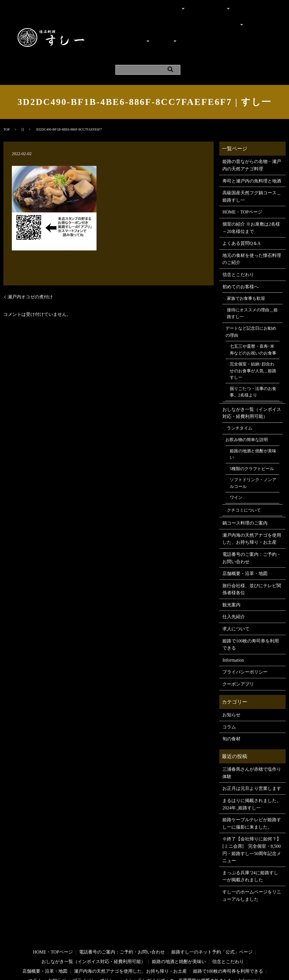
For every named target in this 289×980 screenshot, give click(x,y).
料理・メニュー (126, 25)
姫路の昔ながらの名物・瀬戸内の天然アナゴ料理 (252, 131)
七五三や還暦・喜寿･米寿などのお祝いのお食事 (253, 315)
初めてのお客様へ (240, 252)
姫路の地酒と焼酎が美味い (253, 420)
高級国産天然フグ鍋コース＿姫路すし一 (252, 162)
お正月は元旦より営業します (252, 754)
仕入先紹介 (234, 582)
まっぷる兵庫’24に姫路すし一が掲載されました (250, 842)
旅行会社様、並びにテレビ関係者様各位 (252, 555)
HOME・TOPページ (131, 5)
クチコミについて (244, 475)
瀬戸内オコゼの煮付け (30, 262)
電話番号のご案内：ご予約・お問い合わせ (252, 524)
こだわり (164, 5)
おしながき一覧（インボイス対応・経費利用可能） (252, 378)
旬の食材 (231, 704)
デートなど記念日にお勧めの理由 (251, 297)
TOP (6, 95)
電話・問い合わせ (198, 5)
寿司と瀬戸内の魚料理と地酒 (252, 146)
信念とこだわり (238, 240)
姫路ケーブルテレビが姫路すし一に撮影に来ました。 (252, 789)
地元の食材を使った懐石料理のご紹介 (252, 224)
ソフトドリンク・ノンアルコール (253, 449)
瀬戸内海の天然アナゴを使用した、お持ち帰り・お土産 (252, 504)
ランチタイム (240, 394)
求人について (236, 594)
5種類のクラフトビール (252, 434)
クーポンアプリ (176, 35)
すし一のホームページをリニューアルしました (252, 861)
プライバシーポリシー (245, 637)
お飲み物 (158, 25)
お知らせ (231, 680)
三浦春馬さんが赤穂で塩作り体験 (252, 738)
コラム (229, 692)
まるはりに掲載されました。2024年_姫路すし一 (252, 770)
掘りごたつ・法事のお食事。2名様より (253, 357)
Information (144, 35)
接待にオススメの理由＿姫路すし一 (252, 279)
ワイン (236, 463)
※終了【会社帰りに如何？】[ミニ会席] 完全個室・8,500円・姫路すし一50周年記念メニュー (252, 815)
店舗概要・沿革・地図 (240, 25)
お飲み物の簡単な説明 (247, 405)
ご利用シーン (218, 15)
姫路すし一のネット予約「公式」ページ (212, 918)
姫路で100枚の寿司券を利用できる (251, 610)
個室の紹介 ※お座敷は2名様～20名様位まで (155, 15)
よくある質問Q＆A (193, 25)
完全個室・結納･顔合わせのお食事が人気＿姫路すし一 (253, 336)
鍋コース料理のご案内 (245, 489)
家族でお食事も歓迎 (246, 264)
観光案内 (120, 35)
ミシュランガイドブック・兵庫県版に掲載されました (178, 946)
